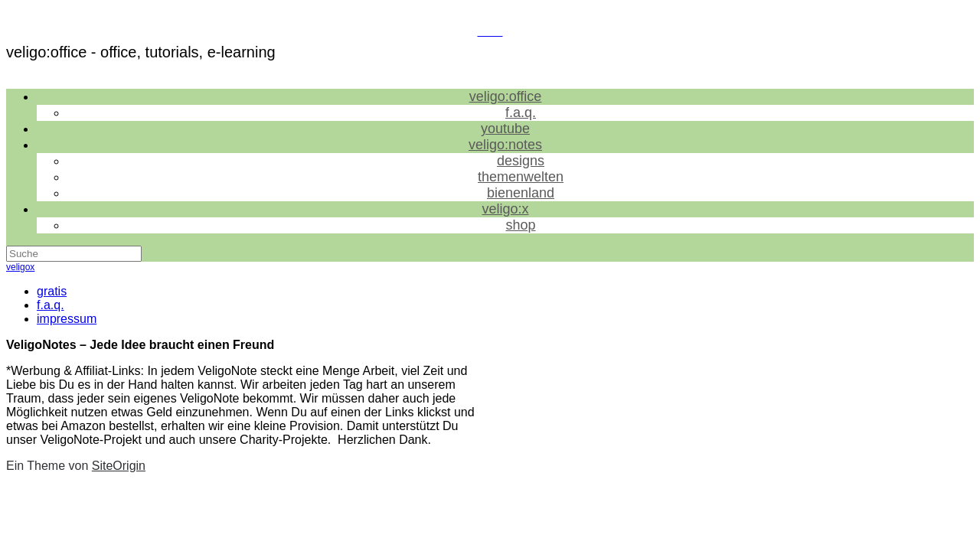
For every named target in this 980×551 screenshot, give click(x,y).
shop (520, 225)
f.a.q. (51, 305)
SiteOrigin (119, 466)
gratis (52, 291)
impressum (67, 319)
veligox (20, 267)
